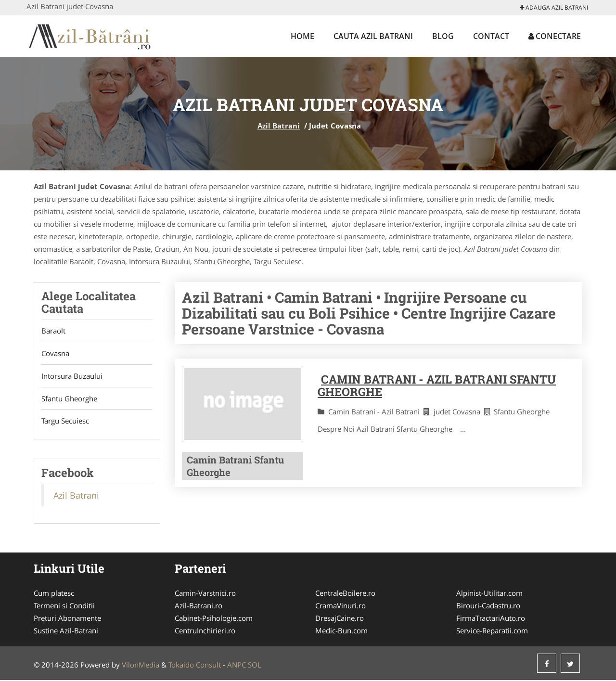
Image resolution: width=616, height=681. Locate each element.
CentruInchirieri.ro (205, 631)
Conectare (555, 36)
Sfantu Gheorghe (69, 399)
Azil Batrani (279, 126)
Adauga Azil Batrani (554, 7)
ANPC (237, 666)
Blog (443, 36)
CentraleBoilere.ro (345, 594)
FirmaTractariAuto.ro (491, 619)
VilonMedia (141, 666)
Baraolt (53, 331)
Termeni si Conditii (64, 606)
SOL (255, 666)
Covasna (55, 354)
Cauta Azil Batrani (373, 36)
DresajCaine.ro (340, 619)
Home (302, 36)
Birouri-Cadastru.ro (488, 606)
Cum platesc (54, 594)
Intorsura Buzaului (72, 376)
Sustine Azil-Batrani (66, 631)
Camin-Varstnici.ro (205, 594)
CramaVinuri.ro (340, 606)
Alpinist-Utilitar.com (489, 594)
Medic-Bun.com (341, 631)
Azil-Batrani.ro (199, 606)
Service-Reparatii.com (492, 631)
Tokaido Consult (195, 666)
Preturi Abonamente (67, 619)
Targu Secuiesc (65, 422)
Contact (491, 36)
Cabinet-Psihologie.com (214, 619)
